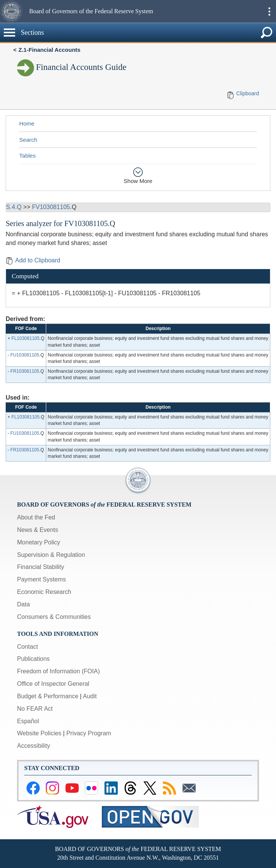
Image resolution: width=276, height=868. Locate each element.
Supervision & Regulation (51, 555)
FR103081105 (25, 371)
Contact (27, 647)
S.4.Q (14, 207)
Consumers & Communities (54, 617)
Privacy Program (89, 733)
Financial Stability (41, 567)
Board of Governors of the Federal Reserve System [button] (91, 11)
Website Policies (39, 733)
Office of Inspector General (53, 684)
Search (28, 140)
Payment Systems (41, 579)
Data (23, 604)
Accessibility (34, 746)
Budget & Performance (48, 696)
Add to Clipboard (33, 260)
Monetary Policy (39, 542)
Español (28, 721)
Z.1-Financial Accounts (50, 50)
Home (27, 123)
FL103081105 (25, 338)
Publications (33, 659)
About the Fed (36, 517)
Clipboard (248, 93)
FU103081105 (25, 355)
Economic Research (44, 592)
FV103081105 (51, 207)
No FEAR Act (35, 709)
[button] (14, 11)
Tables (27, 156)
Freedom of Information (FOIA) (58, 671)
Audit (90, 696)
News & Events (37, 530)
